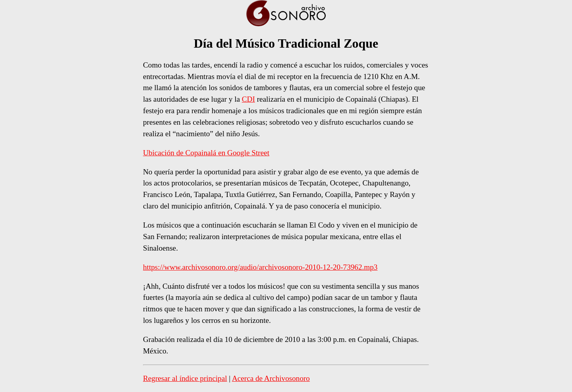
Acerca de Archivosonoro (271, 378)
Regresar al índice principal (185, 378)
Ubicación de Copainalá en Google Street (206, 153)
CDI (248, 99)
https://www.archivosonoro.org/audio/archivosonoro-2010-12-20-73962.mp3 (260, 267)
